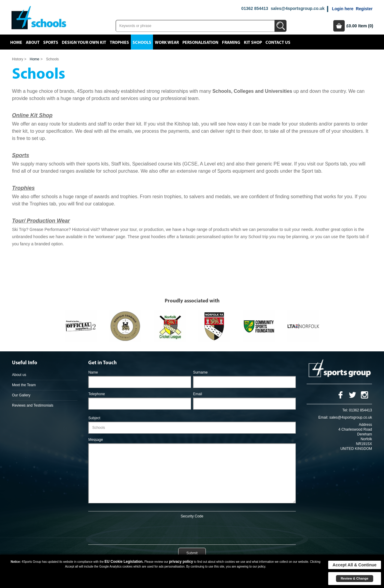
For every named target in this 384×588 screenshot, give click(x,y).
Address (365, 425)
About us (19, 375)
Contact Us (278, 43)
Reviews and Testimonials (33, 405)
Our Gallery (21, 395)
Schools (142, 43)
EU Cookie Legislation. (124, 562)
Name (93, 372)
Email (197, 394)
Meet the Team (24, 385)
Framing (231, 43)
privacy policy (181, 562)
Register (364, 9)
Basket (339, 26)
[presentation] (192, 530)
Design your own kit (84, 43)
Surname (200, 372)
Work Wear (167, 43)
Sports (51, 43)
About (33, 43)
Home (16, 43)
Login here (343, 9)
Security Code (192, 516)
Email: (323, 417)
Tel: (345, 410)
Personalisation (200, 43)
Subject (94, 418)
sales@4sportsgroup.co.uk (297, 8)
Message (96, 440)
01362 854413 (255, 8)
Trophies (119, 43)
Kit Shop (253, 43)
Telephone (96, 394)
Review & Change (355, 578)
